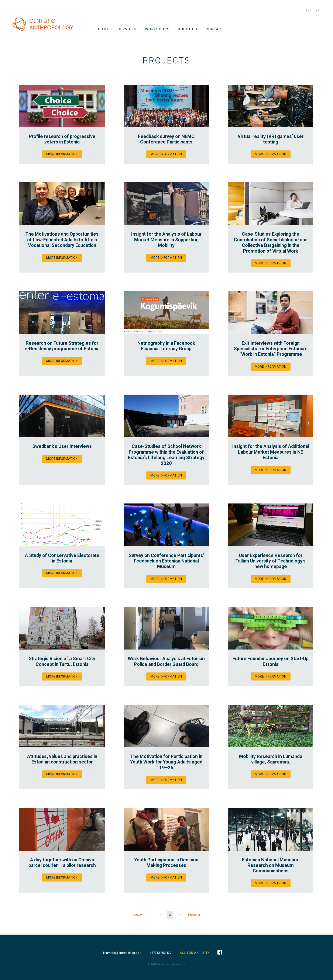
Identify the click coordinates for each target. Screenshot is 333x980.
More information (62, 154)
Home (104, 29)
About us (188, 29)
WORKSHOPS (157, 29)
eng (309, 11)
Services (127, 29)
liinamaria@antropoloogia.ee (122, 953)
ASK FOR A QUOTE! (194, 953)
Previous (194, 915)
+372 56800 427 (161, 953)
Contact (215, 29)
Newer (138, 915)
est (318, 11)
